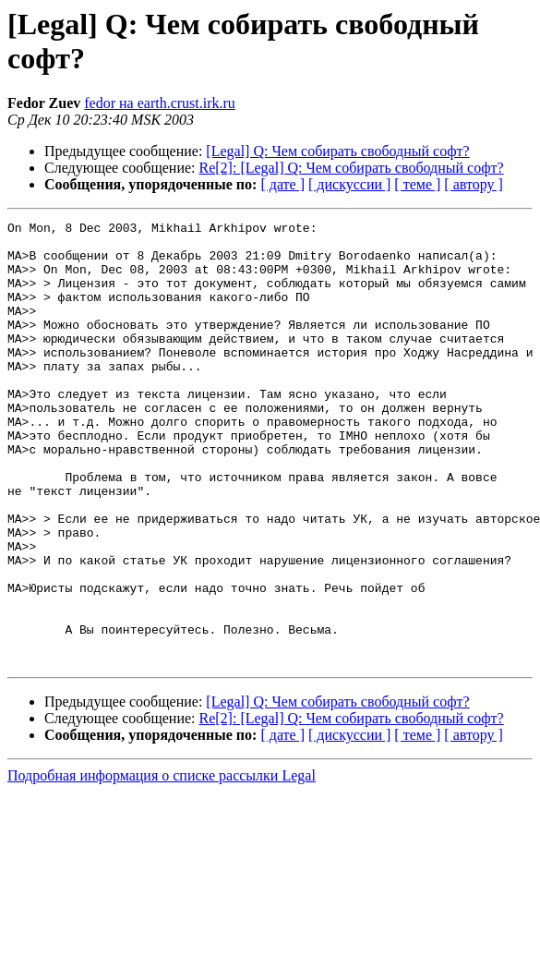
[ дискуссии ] (349, 184)
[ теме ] (417, 184)
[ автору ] (473, 184)
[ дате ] (282, 184)
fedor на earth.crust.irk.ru (160, 103)
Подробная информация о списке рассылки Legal (162, 864)
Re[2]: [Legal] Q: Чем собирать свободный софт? (352, 168)
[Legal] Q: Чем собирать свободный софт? (337, 151)
